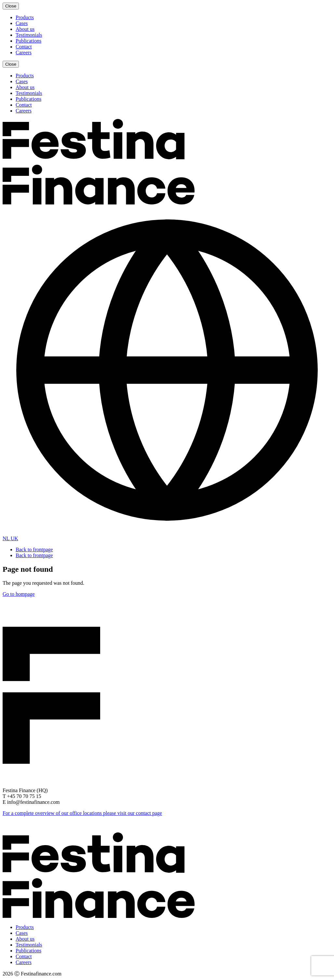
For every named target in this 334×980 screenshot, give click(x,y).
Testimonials (29, 35)
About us (25, 29)
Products (25, 17)
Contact (24, 47)
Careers (24, 52)
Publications (28, 41)
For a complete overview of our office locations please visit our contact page (82, 813)
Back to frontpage (34, 549)
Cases (22, 23)
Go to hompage (19, 594)
